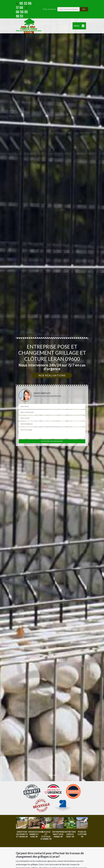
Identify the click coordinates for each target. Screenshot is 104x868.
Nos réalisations (52, 375)
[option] (22, 827)
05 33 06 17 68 (24, 5)
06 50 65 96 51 (22, 12)
